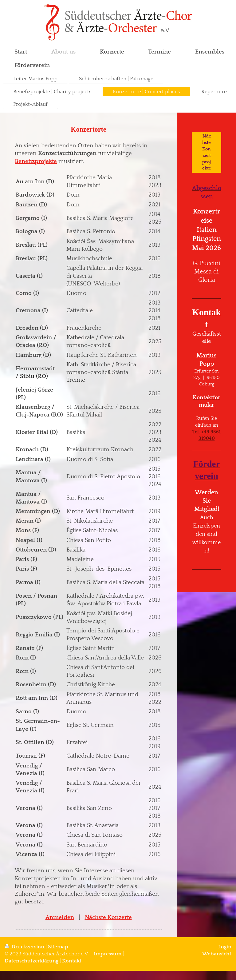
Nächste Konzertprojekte (207, 152)
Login (225, 947)
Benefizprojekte (36, 161)
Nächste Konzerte (108, 917)
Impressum (108, 954)
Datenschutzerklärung (31, 961)
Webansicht (217, 954)
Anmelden (60, 917)
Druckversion (25, 947)
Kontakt (72, 961)
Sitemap (58, 947)
